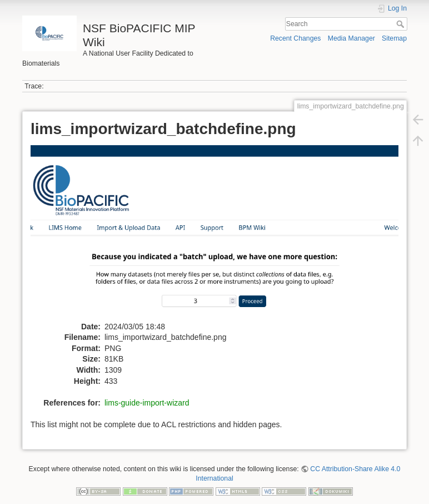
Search (401, 24)
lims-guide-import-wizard (147, 403)
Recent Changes (295, 38)
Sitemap (394, 38)
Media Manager (351, 38)
